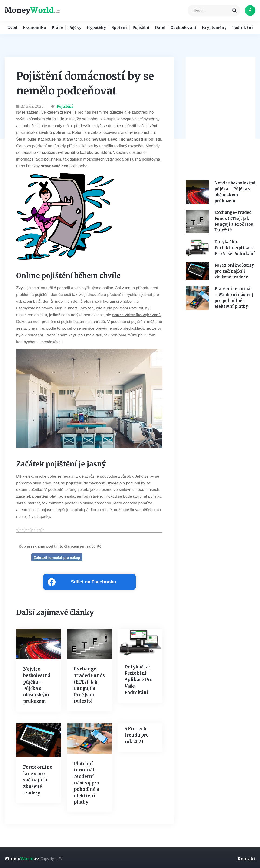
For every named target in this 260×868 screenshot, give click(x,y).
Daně (160, 28)
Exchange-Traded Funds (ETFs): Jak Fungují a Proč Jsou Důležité (89, 683)
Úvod (12, 28)
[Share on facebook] (89, 583)
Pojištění (141, 28)
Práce (57, 28)
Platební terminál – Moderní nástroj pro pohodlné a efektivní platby (86, 783)
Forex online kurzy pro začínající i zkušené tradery (37, 780)
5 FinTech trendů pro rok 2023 (136, 735)
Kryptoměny (214, 28)
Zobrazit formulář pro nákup (57, 558)
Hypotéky (96, 28)
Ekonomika (34, 28)
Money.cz (34, 858)
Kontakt (246, 858)
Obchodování (183, 28)
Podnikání (242, 28)
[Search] (234, 10)
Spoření (119, 28)
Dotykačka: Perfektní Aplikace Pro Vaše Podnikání (138, 680)
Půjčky (75, 28)
